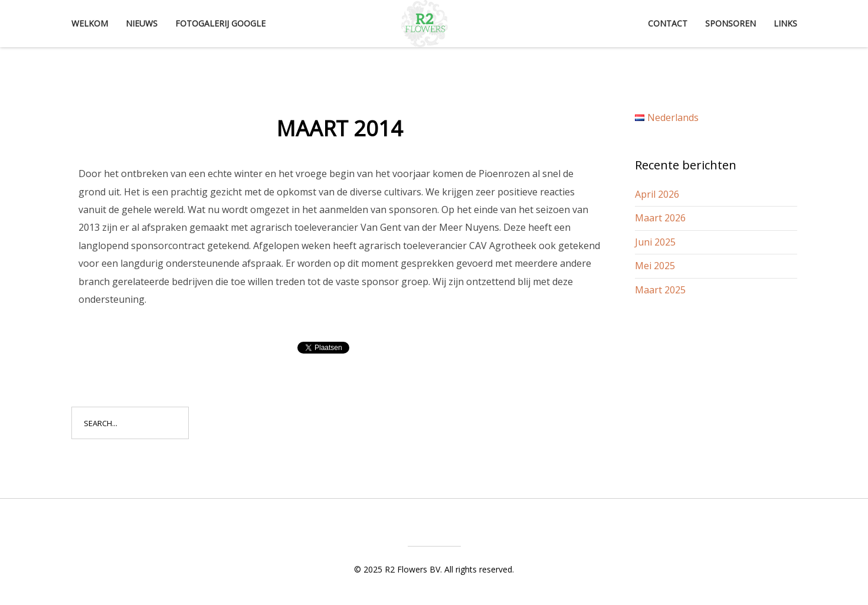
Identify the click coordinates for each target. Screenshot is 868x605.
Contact (668, 23)
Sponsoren (731, 23)
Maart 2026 (660, 218)
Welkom (90, 23)
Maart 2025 (660, 290)
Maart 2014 (340, 128)
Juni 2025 (655, 242)
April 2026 (657, 194)
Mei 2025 (655, 266)
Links (785, 23)
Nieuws (142, 23)
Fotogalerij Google (220, 23)
